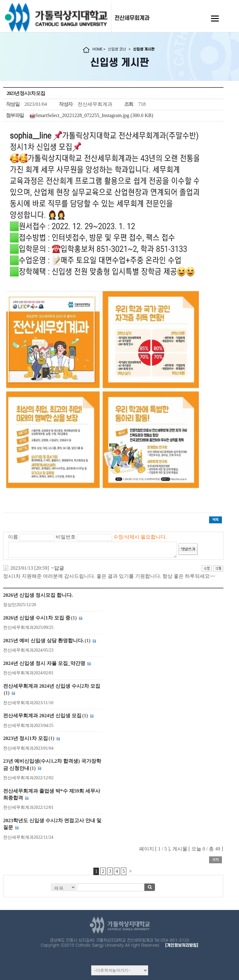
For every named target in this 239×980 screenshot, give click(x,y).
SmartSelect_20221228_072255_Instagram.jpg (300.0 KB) (94, 115)
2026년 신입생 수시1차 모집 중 (37, 618)
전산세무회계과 (132, 18)
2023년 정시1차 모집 (26, 738)
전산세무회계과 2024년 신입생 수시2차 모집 (52, 686)
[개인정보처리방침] (182, 945)
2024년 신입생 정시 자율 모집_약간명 (44, 663)
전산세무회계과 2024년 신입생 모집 (42, 716)
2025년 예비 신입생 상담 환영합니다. (44, 641)
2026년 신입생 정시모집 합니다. (38, 595)
